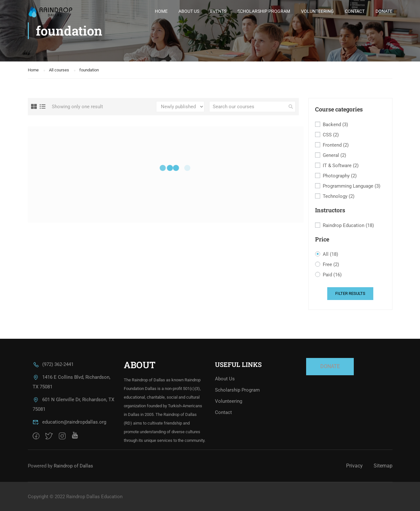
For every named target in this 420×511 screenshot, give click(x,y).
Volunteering (317, 11)
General (334, 155)
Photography (340, 176)
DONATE (330, 366)
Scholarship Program (264, 11)
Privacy (354, 466)
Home (161, 11)
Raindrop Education (348, 226)
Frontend (336, 145)
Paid (332, 275)
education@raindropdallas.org (69, 422)
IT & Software (341, 166)
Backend (335, 125)
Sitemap (383, 466)
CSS (331, 135)
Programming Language (352, 186)
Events (218, 11)
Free (331, 265)
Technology (339, 196)
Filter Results (350, 293)
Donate (384, 11)
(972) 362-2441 (53, 364)
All (330, 254)
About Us (189, 11)
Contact (355, 11)
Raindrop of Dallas (73, 466)
